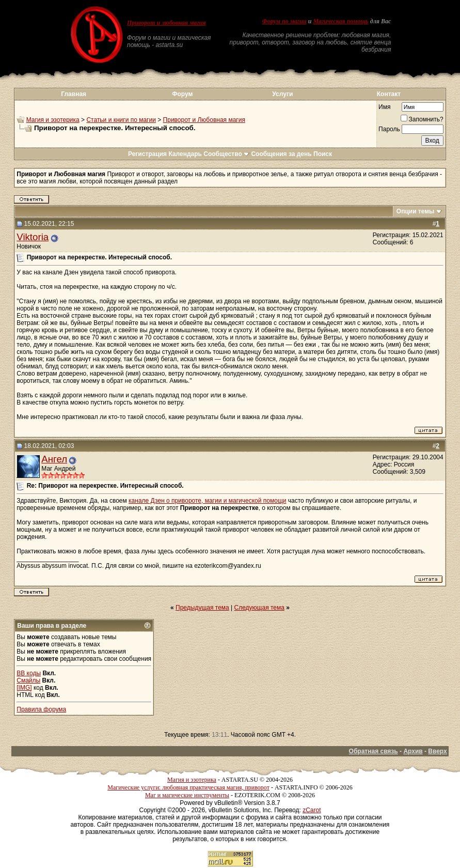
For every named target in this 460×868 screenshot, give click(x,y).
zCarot (312, 810)
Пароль (389, 129)
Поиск (323, 154)
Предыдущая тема (202, 608)
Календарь (185, 154)
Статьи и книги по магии (121, 120)
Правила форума (41, 709)
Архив (413, 751)
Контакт (389, 94)
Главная (74, 94)
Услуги (282, 94)
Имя (384, 107)
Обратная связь (374, 751)
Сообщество (226, 154)
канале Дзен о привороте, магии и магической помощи (207, 501)
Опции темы (416, 211)
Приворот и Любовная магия (204, 120)
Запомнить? (422, 119)
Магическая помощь (340, 21)
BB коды (29, 673)
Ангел (54, 459)
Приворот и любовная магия (166, 23)
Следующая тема (259, 608)
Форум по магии (284, 21)
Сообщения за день (281, 154)
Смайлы (28, 680)
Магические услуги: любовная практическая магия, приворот (188, 787)
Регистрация (147, 154)
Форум (182, 94)
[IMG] (24, 688)
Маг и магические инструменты (187, 795)
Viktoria (33, 237)
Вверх (437, 751)
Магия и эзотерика (53, 120)
